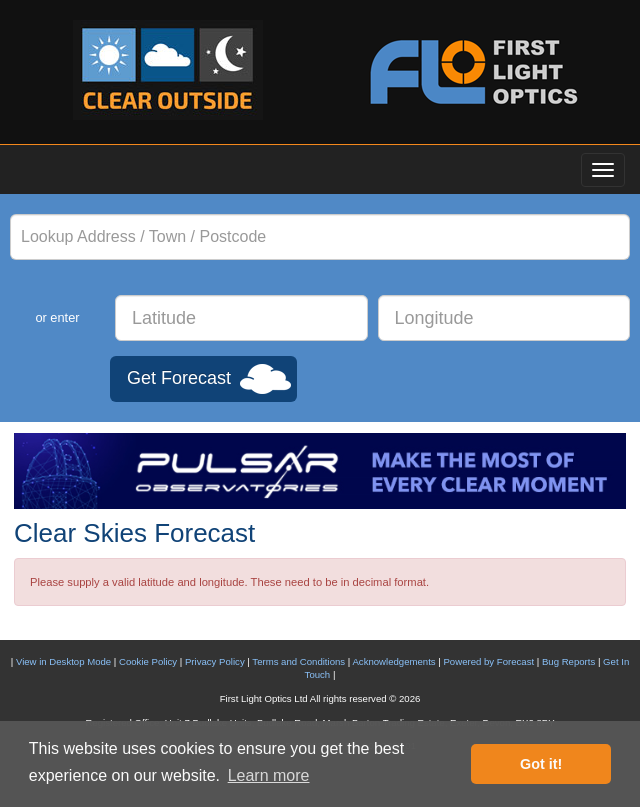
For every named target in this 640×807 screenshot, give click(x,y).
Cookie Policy (148, 661)
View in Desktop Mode (63, 661)
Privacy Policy (215, 661)
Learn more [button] (269, 775)
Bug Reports (568, 661)
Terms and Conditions (298, 661)
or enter (57, 317)
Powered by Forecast (488, 661)
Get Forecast (179, 378)
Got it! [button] (541, 764)
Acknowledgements (393, 661)
